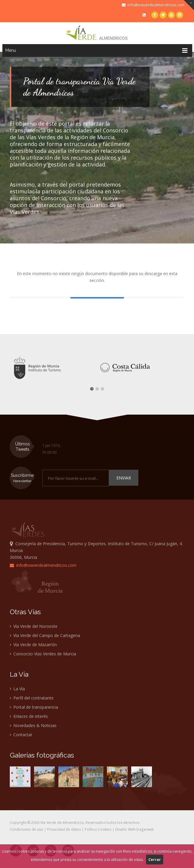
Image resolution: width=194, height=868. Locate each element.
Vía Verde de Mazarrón (33, 645)
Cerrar (155, 860)
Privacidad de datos (64, 829)
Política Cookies (98, 829)
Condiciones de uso (27, 829)
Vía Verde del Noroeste (34, 626)
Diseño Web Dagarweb (135, 829)
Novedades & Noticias (33, 725)
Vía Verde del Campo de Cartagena (45, 635)
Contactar (21, 735)
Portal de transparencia (34, 707)
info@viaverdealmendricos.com (153, 5)
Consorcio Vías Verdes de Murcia (43, 654)
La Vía (17, 689)
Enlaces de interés (29, 716)
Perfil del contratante (32, 698)
